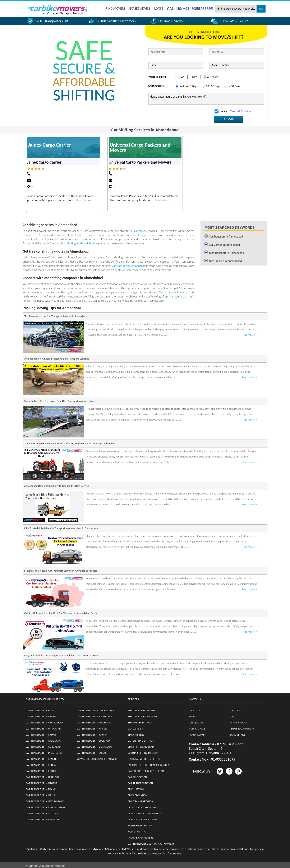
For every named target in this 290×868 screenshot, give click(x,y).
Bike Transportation (141, 801)
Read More (84, 200)
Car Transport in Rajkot (41, 735)
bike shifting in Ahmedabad (77, 243)
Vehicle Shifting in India (143, 807)
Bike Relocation (138, 795)
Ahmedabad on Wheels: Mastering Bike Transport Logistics (57, 359)
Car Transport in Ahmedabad (226, 236)
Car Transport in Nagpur (42, 783)
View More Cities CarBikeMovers (97, 759)
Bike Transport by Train (143, 717)
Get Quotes (196, 723)
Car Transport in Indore (41, 771)
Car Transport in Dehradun (94, 747)
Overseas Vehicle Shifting (144, 759)
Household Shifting (140, 826)
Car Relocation (137, 777)
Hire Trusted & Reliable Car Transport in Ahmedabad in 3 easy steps (61, 528)
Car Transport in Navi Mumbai (45, 801)
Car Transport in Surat (91, 753)
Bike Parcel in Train (140, 723)
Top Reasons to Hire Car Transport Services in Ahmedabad (56, 316)
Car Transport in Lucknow (94, 741)
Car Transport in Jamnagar (43, 729)
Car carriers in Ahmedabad (175, 292)
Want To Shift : (157, 77)
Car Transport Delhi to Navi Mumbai (151, 844)
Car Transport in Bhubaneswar (46, 807)
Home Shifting (137, 832)
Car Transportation (140, 783)
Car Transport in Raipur (41, 717)
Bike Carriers (136, 735)
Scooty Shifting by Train (143, 753)
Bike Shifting (136, 789)
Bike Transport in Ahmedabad (227, 253)
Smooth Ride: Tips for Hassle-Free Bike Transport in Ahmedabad (59, 401)
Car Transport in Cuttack (42, 813)
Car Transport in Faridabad (43, 747)
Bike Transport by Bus (141, 710)
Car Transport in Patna (41, 710)
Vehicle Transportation (143, 820)
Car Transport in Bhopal (41, 765)
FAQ (232, 717)
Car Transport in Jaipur (92, 729)
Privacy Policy (239, 723)
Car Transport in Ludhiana (94, 723)
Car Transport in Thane (41, 789)
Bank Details (238, 735)
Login (159, 8)
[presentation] (180, 116)
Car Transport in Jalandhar (94, 717)
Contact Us (237, 710)
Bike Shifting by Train (141, 747)
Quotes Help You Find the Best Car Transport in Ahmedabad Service (62, 613)
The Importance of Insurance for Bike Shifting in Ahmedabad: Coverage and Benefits (70, 443)
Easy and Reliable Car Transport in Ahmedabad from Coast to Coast (61, 655)
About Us (195, 710)
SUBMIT (229, 119)
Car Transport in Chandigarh (95, 710)
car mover (140, 231)
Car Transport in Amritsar (43, 820)
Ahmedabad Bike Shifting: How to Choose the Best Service (57, 486)
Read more (249, 335)
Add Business (197, 729)
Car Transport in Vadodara (43, 741)
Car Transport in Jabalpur (43, 777)
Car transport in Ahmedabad (129, 266)
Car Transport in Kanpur (93, 735)
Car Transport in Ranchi (41, 759)
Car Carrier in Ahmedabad (224, 245)
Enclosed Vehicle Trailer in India (148, 765)
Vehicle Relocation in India (145, 813)
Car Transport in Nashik (41, 795)
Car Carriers (136, 729)
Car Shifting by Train (141, 741)
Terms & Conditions (242, 111)
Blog (192, 717)
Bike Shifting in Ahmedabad (225, 261)
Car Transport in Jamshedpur (45, 753)
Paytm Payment (198, 735)
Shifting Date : (157, 86)
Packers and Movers (141, 838)
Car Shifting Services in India (146, 771)
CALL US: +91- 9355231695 (190, 9)
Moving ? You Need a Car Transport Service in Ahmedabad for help (61, 571)
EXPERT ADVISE (140, 8)
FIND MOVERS (116, 8)
